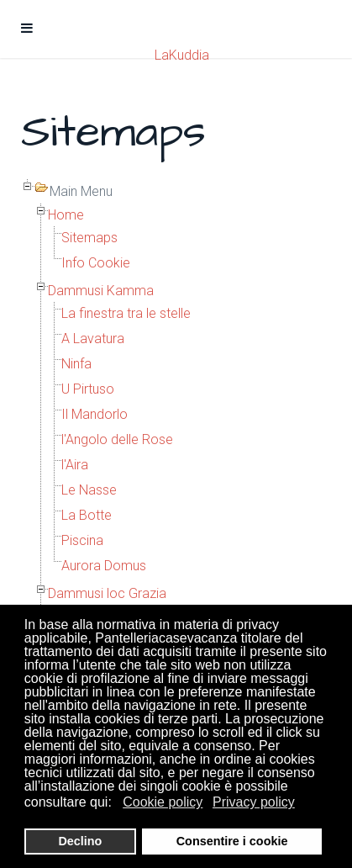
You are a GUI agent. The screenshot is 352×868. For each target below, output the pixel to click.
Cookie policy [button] (163, 802)
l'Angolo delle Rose (117, 439)
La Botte (87, 515)
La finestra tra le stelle (126, 313)
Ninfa (76, 364)
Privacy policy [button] (254, 802)
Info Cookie (96, 263)
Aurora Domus (104, 566)
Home (66, 215)
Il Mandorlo (95, 414)
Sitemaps (89, 238)
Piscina (82, 540)
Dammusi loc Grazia (107, 593)
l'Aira (75, 465)
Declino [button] (80, 841)
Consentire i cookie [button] (232, 841)
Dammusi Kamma (101, 291)
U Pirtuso (88, 389)
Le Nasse (89, 490)
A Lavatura (93, 339)
